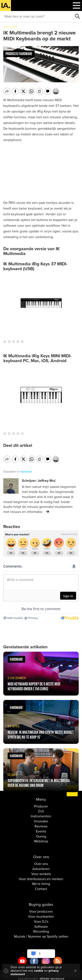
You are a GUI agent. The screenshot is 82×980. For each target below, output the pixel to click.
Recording (41, 929)
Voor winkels (41, 871)
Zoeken (78, 16)
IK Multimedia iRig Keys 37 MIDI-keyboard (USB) (35, 266)
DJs (41, 808)
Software (41, 924)
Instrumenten (41, 813)
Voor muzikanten (41, 913)
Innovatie (41, 818)
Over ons (41, 861)
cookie (39, 971)
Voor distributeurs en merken (41, 876)
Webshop (41, 838)
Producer (41, 803)
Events (41, 828)
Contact (41, 886)
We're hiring (41, 881)
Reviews (41, 824)
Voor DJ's (41, 919)
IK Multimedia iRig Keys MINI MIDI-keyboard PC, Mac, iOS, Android (37, 358)
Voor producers (41, 909)
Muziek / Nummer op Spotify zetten (41, 934)
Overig (41, 833)
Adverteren (41, 866)
